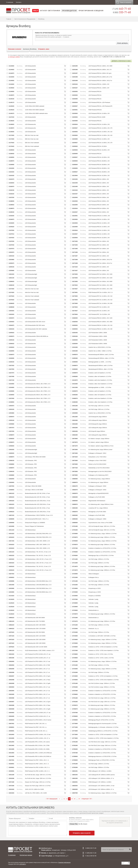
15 (72, 799)
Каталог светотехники (50, 11)
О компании (10, 2)
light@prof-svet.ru (47, 848)
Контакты (19, 2)
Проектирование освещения (91, 11)
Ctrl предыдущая (51, 799)
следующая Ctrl (87, 799)
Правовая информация (64, 863)
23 (79, 799)
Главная (9, 19)
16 (75, 799)
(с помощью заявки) (14, 57)
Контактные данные (26, 855)
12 (64, 799)
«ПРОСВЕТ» (23, 864)
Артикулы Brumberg (30, 49)
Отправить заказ (44, 49)
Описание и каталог (15, 49)
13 (67, 799)
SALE (35, 11)
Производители (69, 11)
